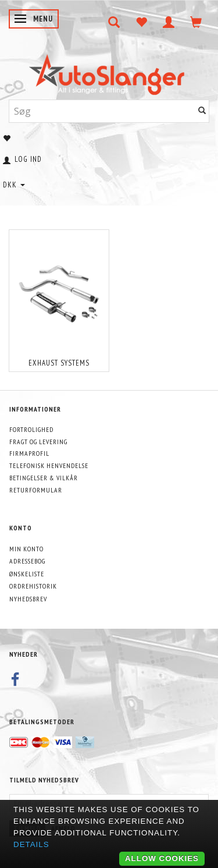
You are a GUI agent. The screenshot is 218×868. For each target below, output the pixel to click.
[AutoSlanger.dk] (109, 72)
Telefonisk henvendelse (49, 465)
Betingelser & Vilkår (44, 478)
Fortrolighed (31, 429)
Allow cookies (162, 858)
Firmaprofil (29, 453)
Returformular (36, 490)
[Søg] (202, 111)
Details (31, 844)
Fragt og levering (38, 442)
